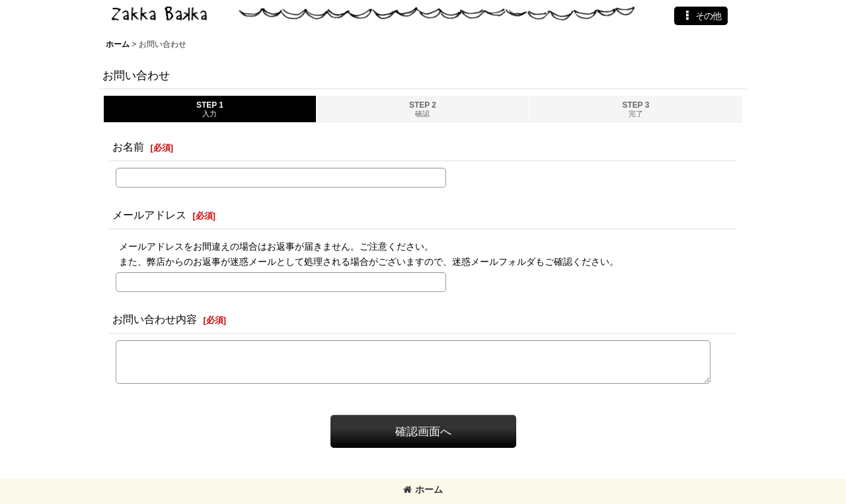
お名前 (128, 147)
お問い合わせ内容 (155, 319)
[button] (701, 16)
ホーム (423, 489)
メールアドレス (149, 215)
